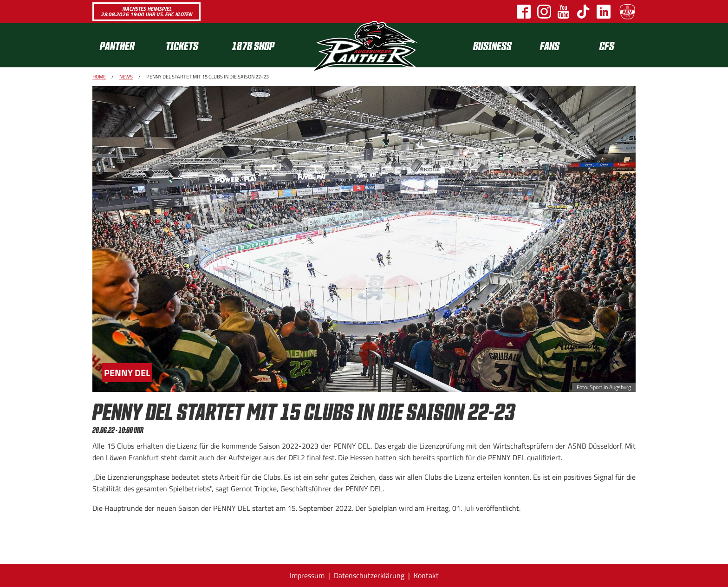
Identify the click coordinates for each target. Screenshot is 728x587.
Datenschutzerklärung (369, 575)
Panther (117, 45)
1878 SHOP (253, 45)
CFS (607, 45)
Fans (550, 45)
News (126, 77)
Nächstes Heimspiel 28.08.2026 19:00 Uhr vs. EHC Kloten (146, 11)
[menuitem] (125, 45)
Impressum (307, 575)
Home (99, 77)
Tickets (182, 45)
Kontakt (426, 575)
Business (492, 45)
